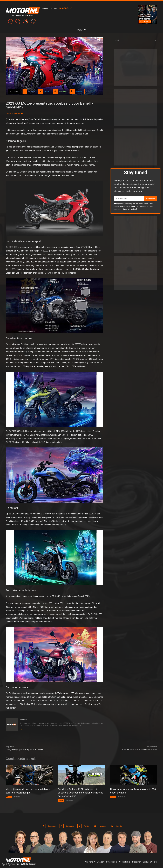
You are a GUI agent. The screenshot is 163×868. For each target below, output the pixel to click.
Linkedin (118, 826)
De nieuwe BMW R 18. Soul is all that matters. (139, 750)
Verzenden (151, 199)
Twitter (86, 826)
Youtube (102, 826)
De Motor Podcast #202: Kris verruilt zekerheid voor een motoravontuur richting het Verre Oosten (78, 793)
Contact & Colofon (150, 861)
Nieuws (9, 797)
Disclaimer (136, 861)
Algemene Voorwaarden (94, 861)
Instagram (70, 826)
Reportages (145, 21)
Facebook (52, 826)
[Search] (155, 40)
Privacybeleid (112, 861)
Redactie (20, 114)
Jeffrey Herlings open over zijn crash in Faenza (24, 750)
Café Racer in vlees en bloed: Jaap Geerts (146, 17)
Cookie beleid (125, 861)
